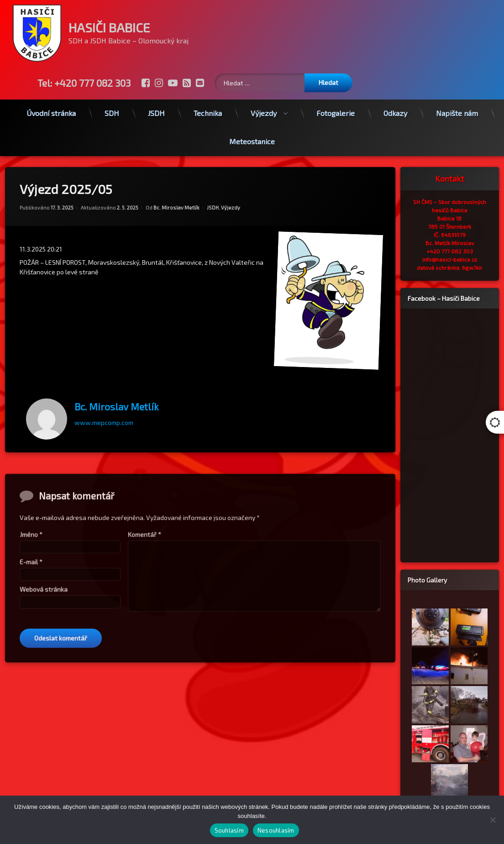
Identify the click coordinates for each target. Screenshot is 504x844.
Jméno (31, 674)
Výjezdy (264, 106)
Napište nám (457, 106)
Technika (208, 106)
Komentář (144, 674)
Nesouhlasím (276, 830)
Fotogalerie (336, 106)
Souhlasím (229, 830)
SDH (112, 106)
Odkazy (395, 106)
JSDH (156, 106)
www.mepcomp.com (104, 407)
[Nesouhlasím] (493, 820)
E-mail (31, 701)
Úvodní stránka (51, 106)
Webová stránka (44, 729)
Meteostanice (252, 134)
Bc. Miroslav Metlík (176, 192)
